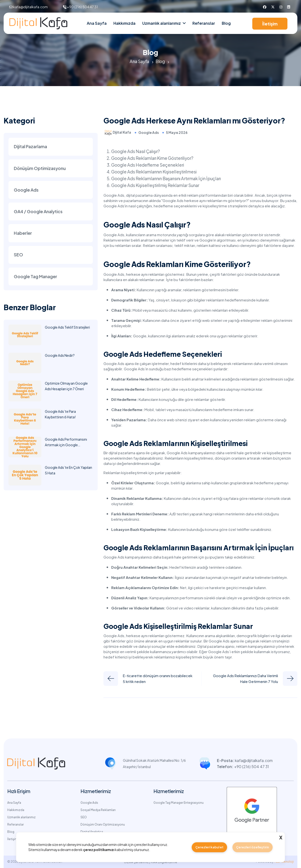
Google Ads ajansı (119, 363)
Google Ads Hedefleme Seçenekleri (148, 165)
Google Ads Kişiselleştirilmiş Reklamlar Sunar (156, 185)
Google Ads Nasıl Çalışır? (136, 151)
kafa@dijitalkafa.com (30, 7)
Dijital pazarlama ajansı (216, 646)
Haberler (23, 234)
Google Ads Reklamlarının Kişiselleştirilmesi (155, 171)
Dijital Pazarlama (30, 147)
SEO (18, 256)
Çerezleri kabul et (209, 847)
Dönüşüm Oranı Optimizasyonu (103, 824)
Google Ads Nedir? (60, 357)
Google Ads (149, 132)
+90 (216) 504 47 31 (82, 7)
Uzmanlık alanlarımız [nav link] (162, 23)
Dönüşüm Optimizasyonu (40, 168)
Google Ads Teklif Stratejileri (67, 328)
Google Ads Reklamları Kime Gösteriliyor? (153, 158)
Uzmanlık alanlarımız (21, 817)
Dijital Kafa (122, 132)
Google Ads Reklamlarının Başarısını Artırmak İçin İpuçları (168, 178)
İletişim (270, 24)
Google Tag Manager (36, 278)
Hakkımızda (124, 23)
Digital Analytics (92, 831)
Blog (226, 23)
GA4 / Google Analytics (38, 212)
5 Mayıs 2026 (177, 132)
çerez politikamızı (99, 850)
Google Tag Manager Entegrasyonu (178, 802)
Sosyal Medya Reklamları (98, 810)
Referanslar (204, 23)
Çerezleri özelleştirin (253, 847)
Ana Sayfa (97, 23)
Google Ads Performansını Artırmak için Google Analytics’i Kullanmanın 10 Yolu (69, 446)
